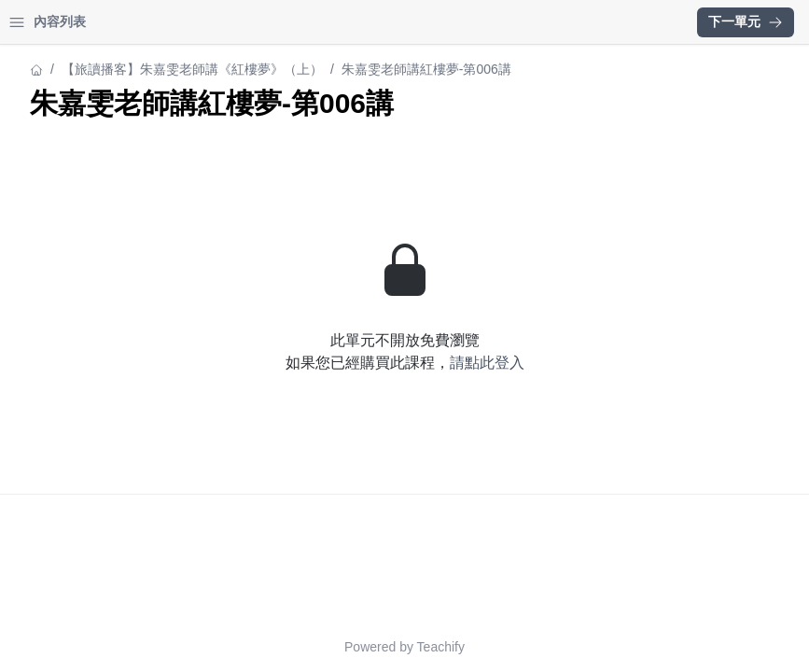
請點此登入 (650, 363)
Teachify (604, 647)
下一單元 (746, 21)
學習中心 (116, 22)
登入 (192, 22)
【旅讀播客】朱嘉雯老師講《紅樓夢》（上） (146, 69)
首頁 (39, 22)
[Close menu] (303, 22)
